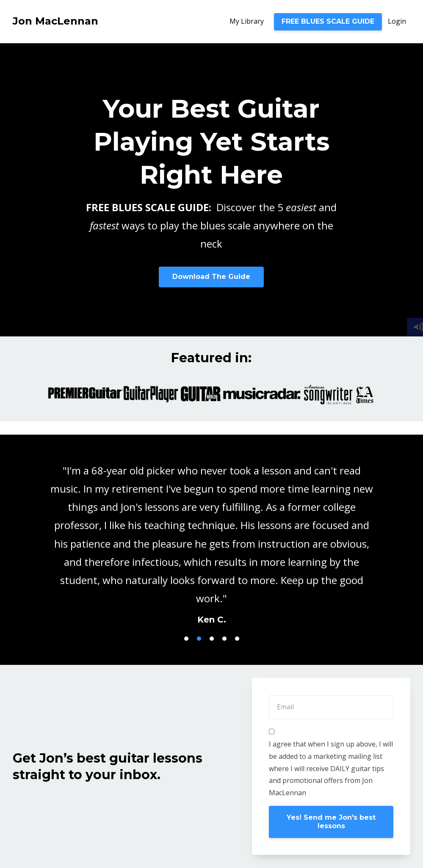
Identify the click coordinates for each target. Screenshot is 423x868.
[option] (211, 537)
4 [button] (224, 639)
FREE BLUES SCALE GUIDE (328, 21)
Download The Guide (211, 277)
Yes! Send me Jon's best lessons (331, 822)
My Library (247, 21)
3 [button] (212, 639)
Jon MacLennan (55, 21)
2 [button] (199, 639)
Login (397, 21)
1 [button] (186, 639)
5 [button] (237, 639)
